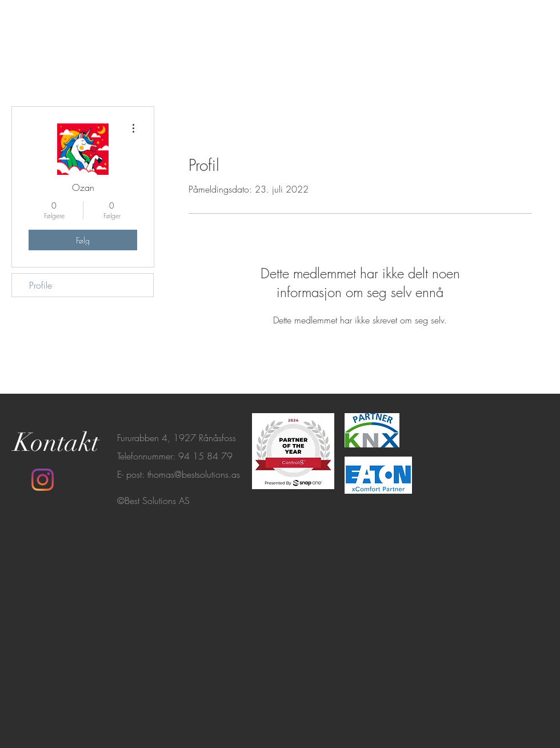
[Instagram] (43, 480)
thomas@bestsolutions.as (194, 474)
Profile (41, 285)
